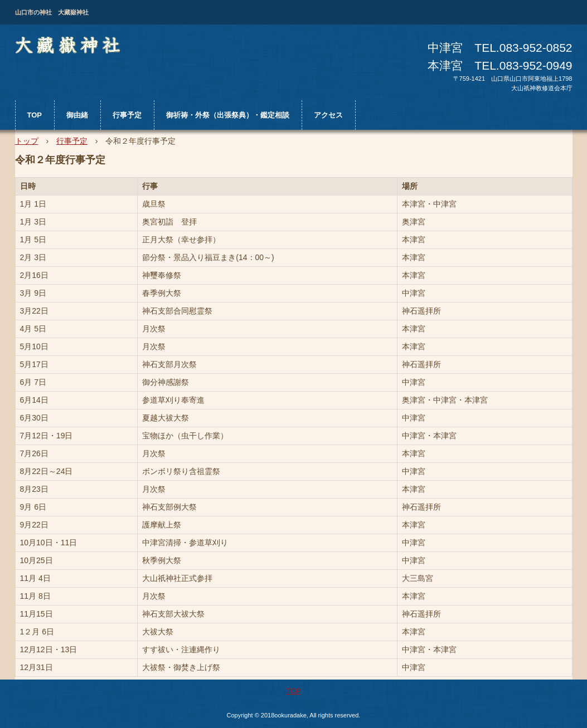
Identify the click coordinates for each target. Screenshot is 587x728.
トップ (27, 141)
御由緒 (77, 115)
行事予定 (127, 115)
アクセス (328, 115)
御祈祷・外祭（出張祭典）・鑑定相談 (228, 115)
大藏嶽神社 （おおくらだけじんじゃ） (70, 47)
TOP (35, 115)
